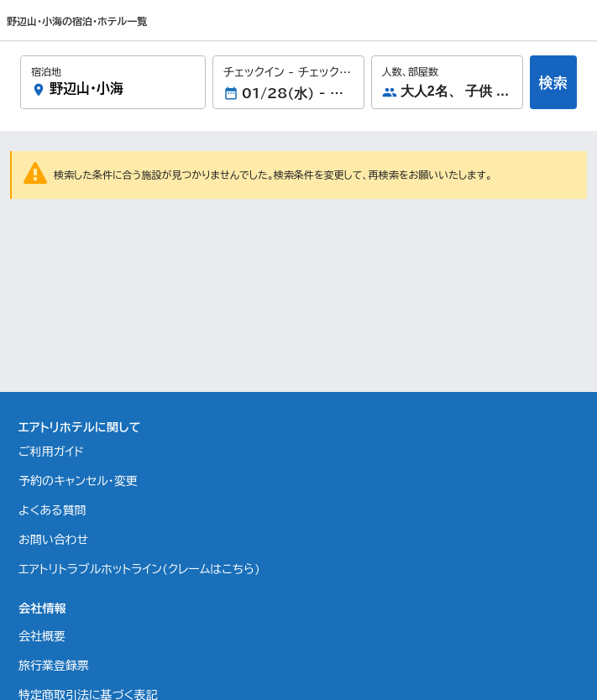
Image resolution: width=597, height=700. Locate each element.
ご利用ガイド (51, 452)
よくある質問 (52, 510)
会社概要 (42, 636)
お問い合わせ (53, 540)
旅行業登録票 (54, 666)
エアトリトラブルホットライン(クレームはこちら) (139, 569)
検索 (553, 83)
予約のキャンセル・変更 (78, 481)
